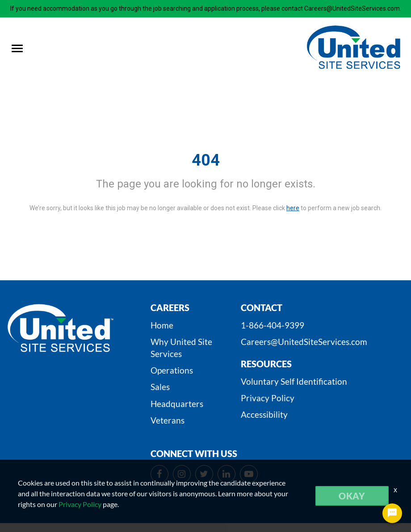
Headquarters (177, 404)
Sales (160, 387)
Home (162, 325)
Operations (172, 370)
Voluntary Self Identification (294, 381)
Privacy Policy (268, 398)
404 (206, 160)
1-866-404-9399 (273, 325)
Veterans (168, 420)
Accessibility (264, 414)
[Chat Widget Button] (392, 513)
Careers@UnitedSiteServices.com (304, 342)
